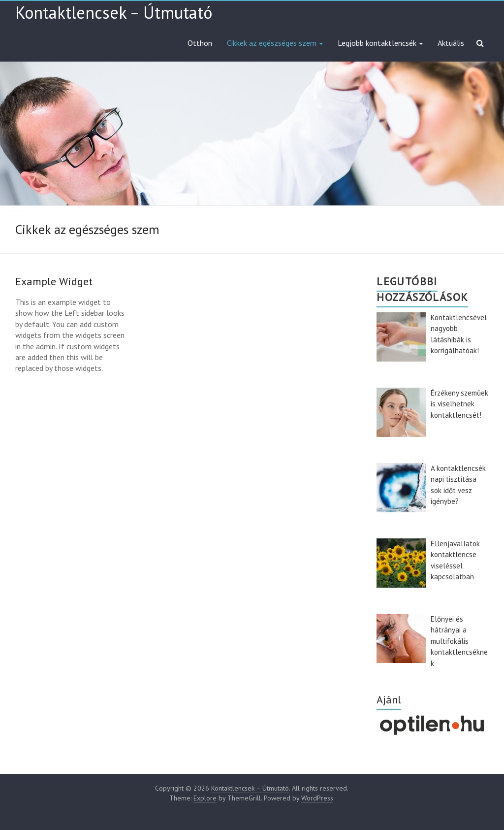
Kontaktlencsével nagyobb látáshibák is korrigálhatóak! (459, 334)
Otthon (200, 43)
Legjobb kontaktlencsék (377, 43)
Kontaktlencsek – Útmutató (114, 12)
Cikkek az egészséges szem (272, 43)
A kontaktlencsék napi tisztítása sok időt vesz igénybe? (458, 485)
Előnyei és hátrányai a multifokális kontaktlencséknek (459, 641)
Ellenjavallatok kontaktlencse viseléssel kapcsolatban (455, 560)
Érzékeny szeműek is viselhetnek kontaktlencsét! (459, 404)
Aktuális (451, 43)
